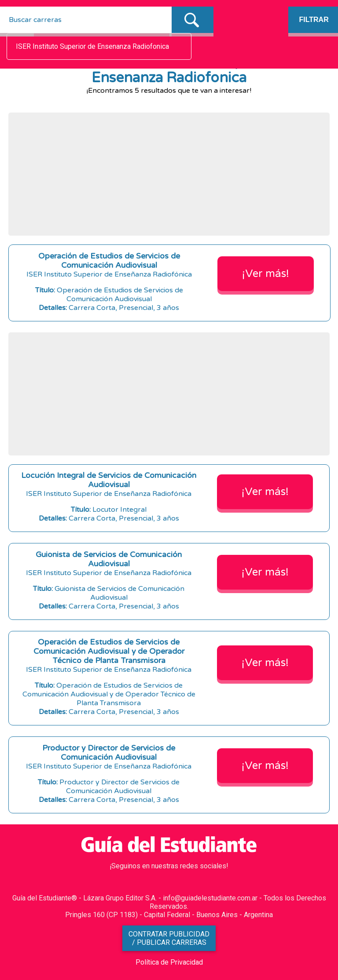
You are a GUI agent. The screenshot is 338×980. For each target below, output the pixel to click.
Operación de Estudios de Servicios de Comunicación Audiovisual (109, 261)
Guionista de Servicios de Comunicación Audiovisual (109, 559)
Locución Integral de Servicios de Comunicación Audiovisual (109, 480)
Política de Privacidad (169, 962)
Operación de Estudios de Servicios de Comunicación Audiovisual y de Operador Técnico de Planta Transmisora (109, 651)
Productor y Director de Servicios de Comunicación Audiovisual (109, 753)
